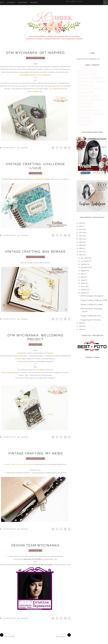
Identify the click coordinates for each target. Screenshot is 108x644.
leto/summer (95, 96)
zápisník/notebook (84, 125)
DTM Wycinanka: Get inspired (35, 53)
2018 (81, 248)
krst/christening (83, 96)
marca (83, 286)
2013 (81, 329)
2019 (81, 245)
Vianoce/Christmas (97, 78)
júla (82, 274)
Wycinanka (41, 370)
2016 (81, 255)
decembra (85, 258)
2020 (81, 242)
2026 (81, 223)
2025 (81, 226)
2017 (81, 252)
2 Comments (24, 148)
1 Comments (24, 319)
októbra (84, 264)
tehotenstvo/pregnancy (86, 121)
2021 (81, 239)
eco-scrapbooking (84, 89)
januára (84, 293)
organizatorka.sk (35, 58)
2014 (81, 326)
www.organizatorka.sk (57, 89)
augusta (84, 271)
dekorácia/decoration (85, 85)
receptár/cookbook (84, 114)
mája (83, 280)
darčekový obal (101, 82)
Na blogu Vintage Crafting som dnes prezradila (19, 464)
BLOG (2, 2)
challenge (35, 173)
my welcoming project (12, 372)
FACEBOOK (11, 2)
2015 (81, 323)
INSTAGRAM (22, 2)
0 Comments (24, 235)
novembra (85, 261)
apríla (83, 283)
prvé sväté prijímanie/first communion (90, 110)
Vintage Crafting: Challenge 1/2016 (94, 300)
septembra (85, 267)
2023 (81, 233)
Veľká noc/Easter (83, 78)
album (80, 82)
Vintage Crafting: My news (35, 453)
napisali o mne (82, 100)
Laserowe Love (82, 74)
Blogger (79, 1)
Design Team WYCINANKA (35, 545)
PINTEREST (34, 2)
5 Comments (24, 618)
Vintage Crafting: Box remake (35, 252)
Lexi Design (93, 74)
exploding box (97, 89)
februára (84, 290)
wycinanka (35, 344)
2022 (81, 236)
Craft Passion (94, 71)
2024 (81, 229)
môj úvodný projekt (21, 356)
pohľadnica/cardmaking (85, 103)
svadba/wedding (98, 114)
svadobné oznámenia (84, 117)
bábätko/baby (89, 82)
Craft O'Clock (82, 71)
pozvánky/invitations (85, 107)
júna (82, 277)
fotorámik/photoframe (85, 92)
